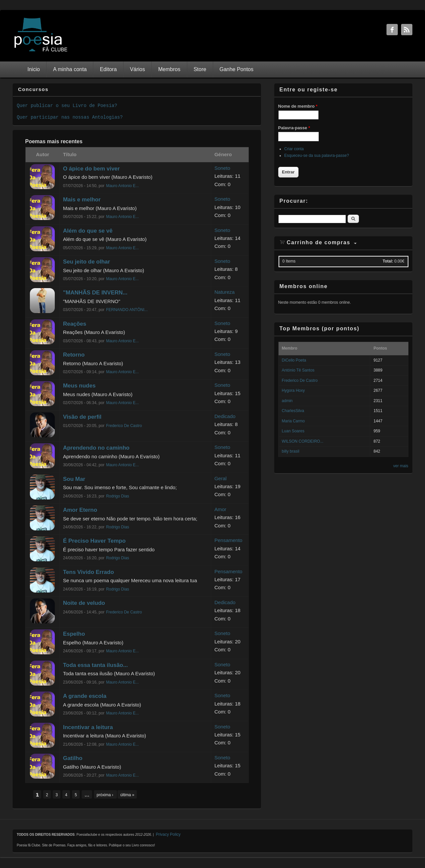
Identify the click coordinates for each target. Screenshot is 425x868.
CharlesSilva (293, 411)
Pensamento (228, 540)
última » (127, 795)
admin (287, 401)
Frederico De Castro (124, 426)
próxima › (105, 795)
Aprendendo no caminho (96, 448)
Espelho (74, 634)
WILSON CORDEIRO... (303, 441)
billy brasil (291, 451)
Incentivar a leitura (88, 727)
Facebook (392, 30)
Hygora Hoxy (293, 390)
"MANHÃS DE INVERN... (95, 293)
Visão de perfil (82, 417)
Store (200, 69)
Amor (220, 509)
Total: (388, 261)
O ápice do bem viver (91, 169)
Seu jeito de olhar (87, 262)
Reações (75, 324)
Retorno (74, 355)
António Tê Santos (298, 370)
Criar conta (294, 149)
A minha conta (70, 69)
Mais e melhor (82, 200)
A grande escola (85, 696)
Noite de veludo (84, 603)
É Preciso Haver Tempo (94, 541)
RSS (407, 30)
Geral (221, 478)
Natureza (225, 292)
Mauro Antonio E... (122, 186)
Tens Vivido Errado (88, 572)
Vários (137, 69)
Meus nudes (79, 386)
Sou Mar (74, 479)
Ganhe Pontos (236, 69)
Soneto (222, 168)
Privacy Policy (168, 834)
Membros (169, 69)
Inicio (34, 69)
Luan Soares (293, 431)
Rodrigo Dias (117, 496)
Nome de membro (298, 106)
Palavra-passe (294, 128)
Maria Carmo (293, 421)
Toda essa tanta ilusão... (95, 665)
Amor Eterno (80, 510)
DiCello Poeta (294, 360)
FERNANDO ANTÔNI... (127, 310)
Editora (108, 69)
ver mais (401, 466)
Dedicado (225, 416)
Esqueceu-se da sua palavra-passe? (317, 156)
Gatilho (73, 758)
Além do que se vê (88, 231)
